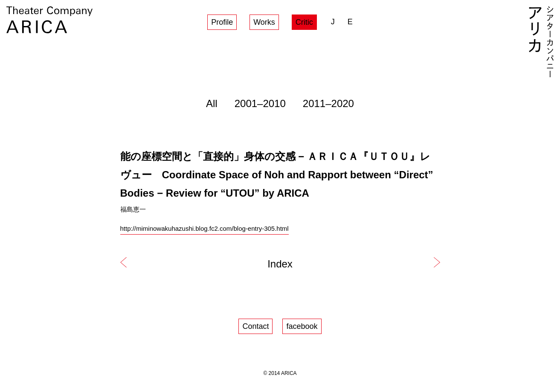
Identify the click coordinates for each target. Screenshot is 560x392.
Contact (255, 326)
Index (280, 264)
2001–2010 (260, 103)
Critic (304, 22)
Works (264, 22)
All (212, 103)
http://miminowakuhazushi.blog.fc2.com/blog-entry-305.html (205, 228)
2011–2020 (328, 103)
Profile (222, 22)
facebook (302, 326)
